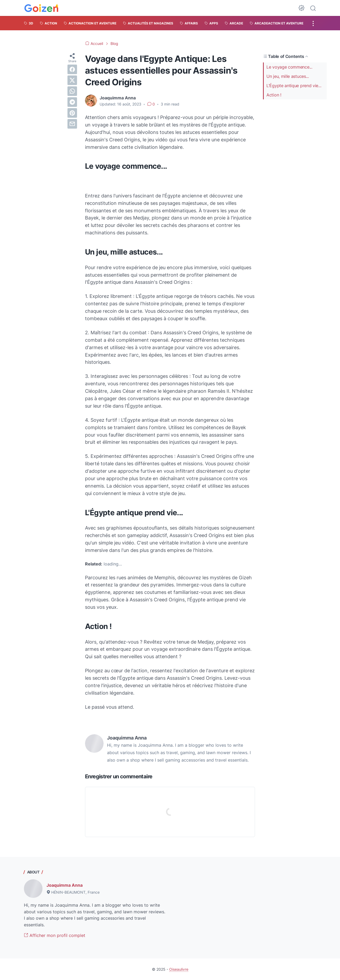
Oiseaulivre (179, 969)
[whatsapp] (72, 91)
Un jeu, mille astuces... (288, 76)
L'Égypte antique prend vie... (294, 86)
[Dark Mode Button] (301, 8)
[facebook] (72, 69)
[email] (72, 124)
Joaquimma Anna (65, 885)
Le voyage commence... (289, 67)
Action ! (274, 95)
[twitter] (72, 80)
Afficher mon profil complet (55, 935)
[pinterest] (72, 113)
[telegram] (72, 102)
